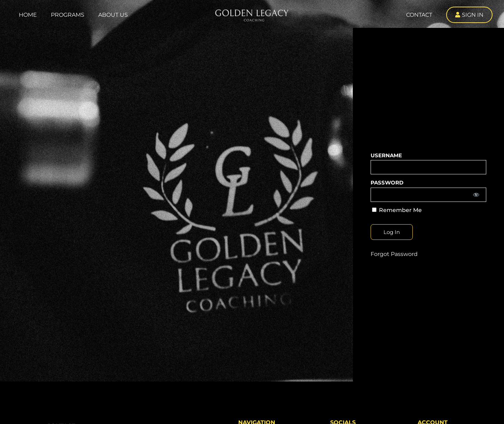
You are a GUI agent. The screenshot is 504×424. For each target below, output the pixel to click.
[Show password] (476, 195)
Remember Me (397, 210)
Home (28, 15)
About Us (113, 15)
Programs (68, 15)
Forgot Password (394, 254)
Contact (419, 15)
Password (387, 183)
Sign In (473, 15)
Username (386, 155)
